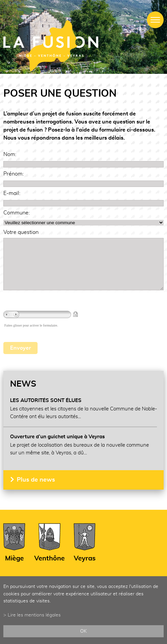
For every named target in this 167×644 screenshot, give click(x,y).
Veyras (85, 568)
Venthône (49, 568)
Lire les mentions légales (34, 615)
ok (83, 631)
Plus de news (36, 490)
